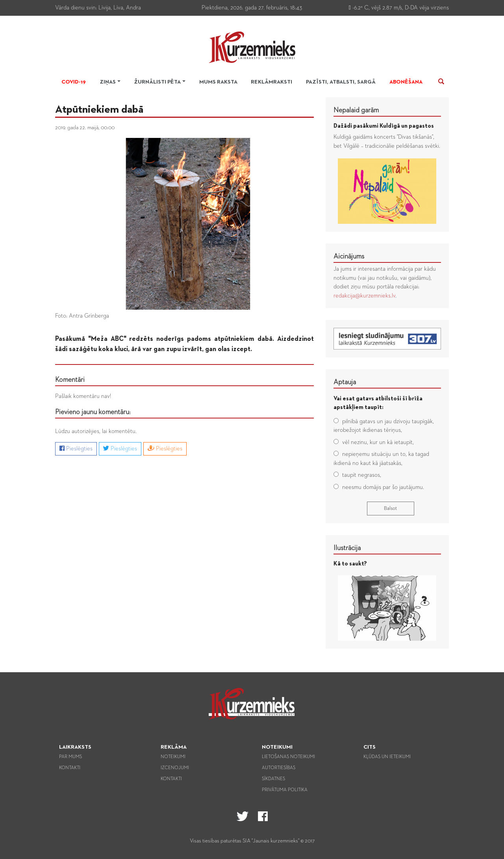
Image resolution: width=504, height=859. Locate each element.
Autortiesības (279, 768)
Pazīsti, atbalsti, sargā (341, 82)
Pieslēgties (76, 448)
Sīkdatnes (273, 779)
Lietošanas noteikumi (288, 757)
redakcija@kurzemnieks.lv (364, 296)
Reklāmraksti (271, 82)
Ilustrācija (347, 548)
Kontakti (70, 768)
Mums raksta (218, 82)
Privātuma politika (285, 790)
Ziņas (108, 82)
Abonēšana (406, 82)
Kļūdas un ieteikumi (387, 757)
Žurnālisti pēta (157, 82)
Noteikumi (173, 757)
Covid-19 (74, 82)
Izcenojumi (175, 768)
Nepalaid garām (356, 110)
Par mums (70, 757)
